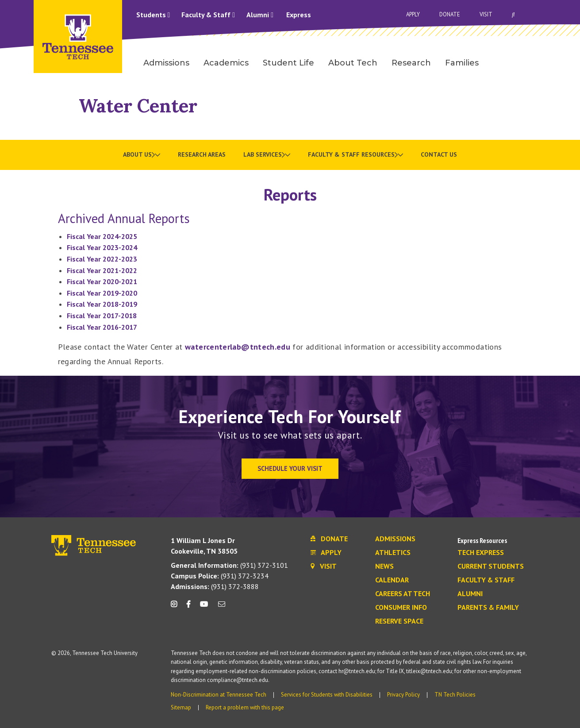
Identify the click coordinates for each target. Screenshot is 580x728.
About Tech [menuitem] (353, 63)
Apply (413, 14)
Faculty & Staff (208, 15)
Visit (486, 14)
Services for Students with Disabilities (327, 695)
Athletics (393, 553)
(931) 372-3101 (229, 565)
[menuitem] (142, 155)
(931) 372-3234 (220, 576)
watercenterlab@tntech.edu (238, 347)
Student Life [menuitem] (288, 63)
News (384, 566)
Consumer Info (401, 608)
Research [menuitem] (411, 63)
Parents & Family (488, 608)
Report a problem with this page (245, 707)
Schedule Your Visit (290, 468)
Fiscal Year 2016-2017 (102, 327)
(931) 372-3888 (215, 586)
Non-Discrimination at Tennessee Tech (219, 695)
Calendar (392, 580)
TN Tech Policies (455, 695)
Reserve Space (399, 621)
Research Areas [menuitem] (202, 154)
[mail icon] (221, 607)
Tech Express (481, 553)
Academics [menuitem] (226, 63)
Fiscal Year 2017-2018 (102, 316)
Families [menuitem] (462, 63)
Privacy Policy (403, 695)
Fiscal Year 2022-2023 (102, 259)
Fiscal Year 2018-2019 (102, 304)
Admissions (395, 539)
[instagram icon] (176, 607)
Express (299, 15)
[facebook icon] (188, 607)
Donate (450, 14)
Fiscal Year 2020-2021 (102, 281)
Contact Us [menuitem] (439, 154)
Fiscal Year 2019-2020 (102, 293)
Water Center (138, 106)
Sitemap (181, 707)
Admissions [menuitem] (166, 63)
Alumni (260, 15)
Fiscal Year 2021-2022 (102, 270)
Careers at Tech (403, 594)
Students (153, 15)
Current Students (491, 566)
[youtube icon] (204, 607)
